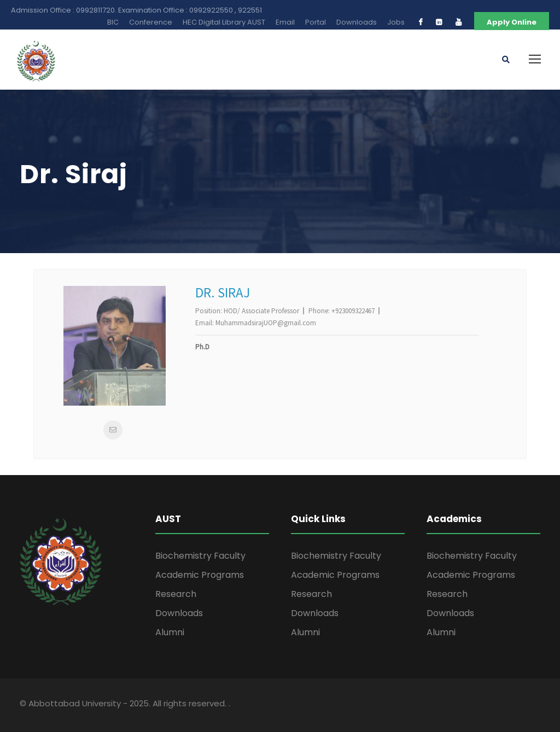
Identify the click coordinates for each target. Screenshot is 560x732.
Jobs (396, 22)
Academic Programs (200, 575)
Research (176, 594)
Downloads (357, 22)
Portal (316, 22)
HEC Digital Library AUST (224, 22)
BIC (113, 22)
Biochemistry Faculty (200, 556)
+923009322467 (353, 311)
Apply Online (512, 22)
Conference (151, 22)
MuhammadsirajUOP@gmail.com (266, 323)
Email (285, 22)
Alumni (170, 632)
